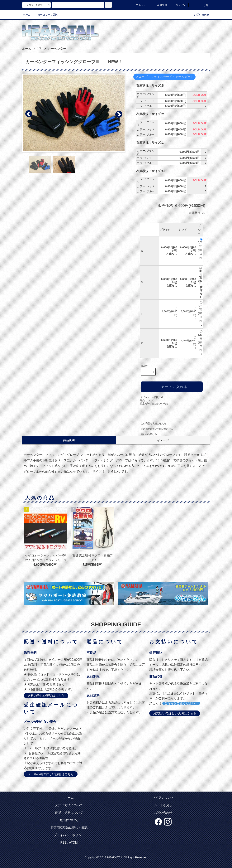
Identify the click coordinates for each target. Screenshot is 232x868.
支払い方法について (69, 805)
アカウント (140, 5)
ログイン (178, 5)
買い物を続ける (147, 434)
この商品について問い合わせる (155, 429)
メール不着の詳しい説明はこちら (51, 774)
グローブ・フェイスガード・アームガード (164, 77)
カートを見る (163, 805)
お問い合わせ (199, 15)
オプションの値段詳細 (152, 397)
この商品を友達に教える (151, 424)
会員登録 (160, 5)
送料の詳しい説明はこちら (46, 696)
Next (119, 114)
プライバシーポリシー (69, 835)
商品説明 (69, 440)
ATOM (73, 843)
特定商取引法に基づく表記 (154, 404)
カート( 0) (200, 5)
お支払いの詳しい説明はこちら (175, 713)
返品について (147, 400)
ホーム (27, 15)
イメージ (163, 440)
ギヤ (39, 49)
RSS (63, 843)
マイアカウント (163, 798)
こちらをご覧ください (181, 703)
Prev (29, 114)
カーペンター (56, 49)
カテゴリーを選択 (45, 15)
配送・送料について (69, 813)
